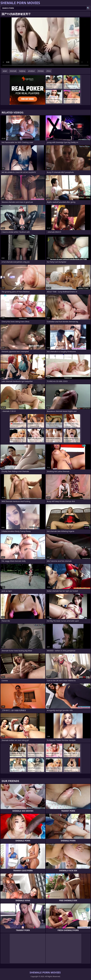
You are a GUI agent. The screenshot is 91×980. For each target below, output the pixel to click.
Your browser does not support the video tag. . (45, 43)
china (49, 71)
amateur (32, 71)
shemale (13, 71)
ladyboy (22, 71)
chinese (41, 71)
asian (5, 71)
